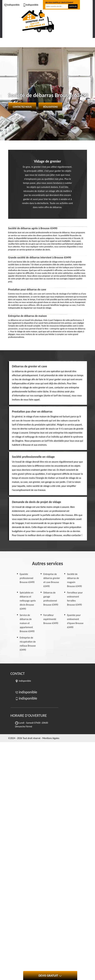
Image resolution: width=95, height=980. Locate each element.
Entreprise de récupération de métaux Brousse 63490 (28, 644)
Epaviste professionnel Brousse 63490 (27, 578)
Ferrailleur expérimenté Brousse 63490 (51, 619)
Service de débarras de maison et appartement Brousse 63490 (27, 623)
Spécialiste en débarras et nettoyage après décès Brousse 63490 (28, 601)
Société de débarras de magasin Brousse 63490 (74, 580)
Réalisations (50, 107)
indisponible (12, 5)
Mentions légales (51, 738)
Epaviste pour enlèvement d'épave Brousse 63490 (75, 621)
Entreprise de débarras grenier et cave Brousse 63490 (52, 580)
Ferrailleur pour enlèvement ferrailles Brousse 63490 (75, 599)
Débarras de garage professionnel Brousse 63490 (51, 599)
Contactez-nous (22, 107)
